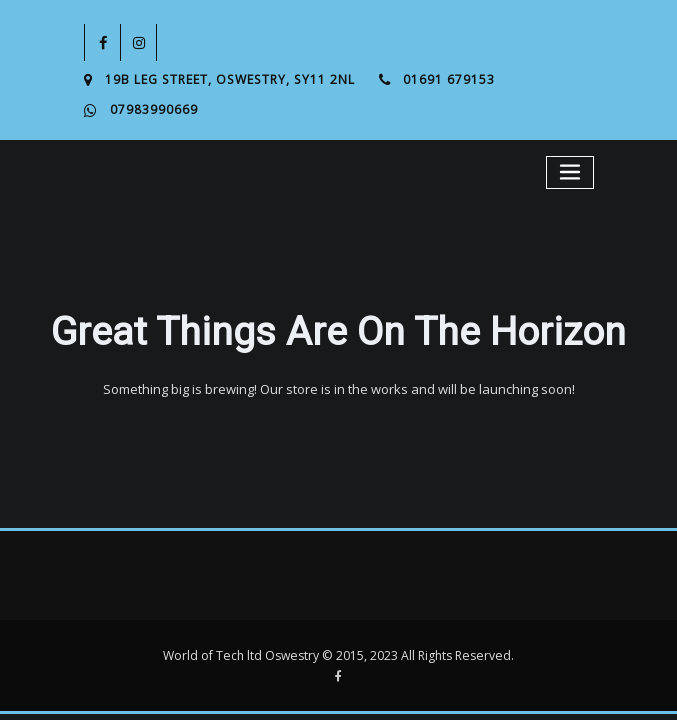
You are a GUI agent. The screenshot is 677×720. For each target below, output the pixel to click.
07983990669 (154, 109)
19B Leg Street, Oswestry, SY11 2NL (230, 79)
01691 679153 (449, 79)
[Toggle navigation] (570, 172)
